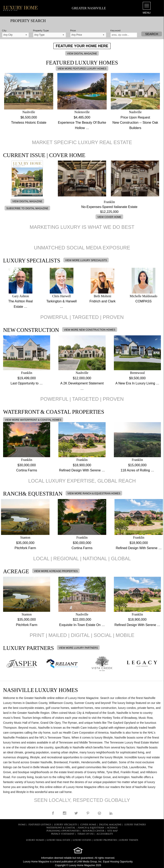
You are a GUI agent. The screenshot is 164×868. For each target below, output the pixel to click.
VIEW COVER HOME (109, 217)
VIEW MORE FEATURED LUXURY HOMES (82, 69)
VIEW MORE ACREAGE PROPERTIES (56, 571)
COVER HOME (88, 825)
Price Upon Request (135, 117)
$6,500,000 (29, 117)
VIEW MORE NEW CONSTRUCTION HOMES (90, 330)
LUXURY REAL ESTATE (58, 840)
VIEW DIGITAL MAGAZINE (82, 54)
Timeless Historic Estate (29, 123)
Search (152, 34)
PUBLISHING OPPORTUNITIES (63, 831)
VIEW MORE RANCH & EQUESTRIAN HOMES (94, 493)
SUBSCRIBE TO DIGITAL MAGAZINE (27, 208)
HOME (22, 825)
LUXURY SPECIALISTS (66, 825)
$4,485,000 (82, 117)
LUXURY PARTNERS (135, 825)
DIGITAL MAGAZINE (110, 825)
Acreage (112, 828)
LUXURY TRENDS (129, 840)
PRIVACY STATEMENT (63, 834)
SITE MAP (112, 831)
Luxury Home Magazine (36, 862)
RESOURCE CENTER (93, 831)
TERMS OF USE (86, 834)
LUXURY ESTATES (82, 840)
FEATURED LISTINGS (40, 825)
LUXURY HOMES (35, 840)
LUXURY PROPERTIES (105, 840)
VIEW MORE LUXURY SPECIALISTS (86, 260)
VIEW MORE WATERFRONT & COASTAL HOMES (33, 420)
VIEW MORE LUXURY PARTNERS (78, 648)
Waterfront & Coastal (61, 828)
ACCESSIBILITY (105, 834)
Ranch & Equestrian (91, 828)
